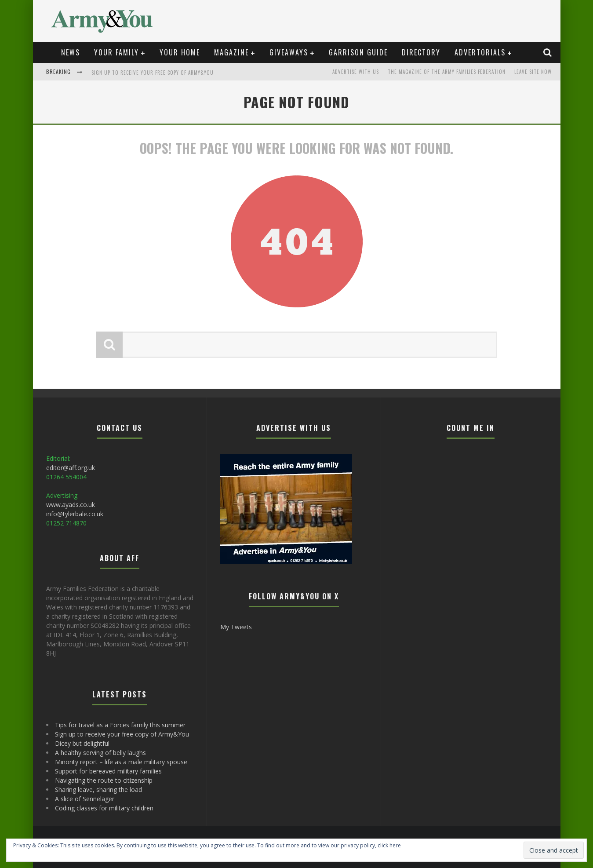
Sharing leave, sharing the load (98, 790)
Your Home (180, 52)
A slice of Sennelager (85, 799)
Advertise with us (356, 72)
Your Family (116, 52)
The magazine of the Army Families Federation (447, 72)
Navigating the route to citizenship (104, 780)
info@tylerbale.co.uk (75, 514)
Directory (421, 52)
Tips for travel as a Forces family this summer (120, 725)
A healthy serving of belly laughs (100, 753)
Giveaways (289, 52)
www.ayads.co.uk (71, 505)
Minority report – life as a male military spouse (121, 762)
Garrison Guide (358, 52)
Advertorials (480, 52)
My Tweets (236, 627)
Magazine (231, 52)
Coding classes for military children (104, 808)
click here (389, 845)
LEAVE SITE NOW (533, 72)
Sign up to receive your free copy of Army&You (153, 73)
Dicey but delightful (82, 743)
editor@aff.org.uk (71, 468)
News (71, 52)
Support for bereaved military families (108, 771)
